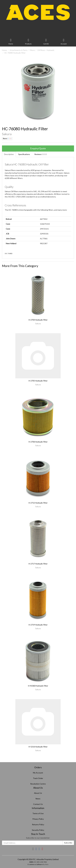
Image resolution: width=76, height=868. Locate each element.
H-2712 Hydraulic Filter (38, 503)
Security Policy (38, 830)
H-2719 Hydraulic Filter (38, 625)
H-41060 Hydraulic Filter (38, 686)
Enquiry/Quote (38, 148)
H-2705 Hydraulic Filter (38, 381)
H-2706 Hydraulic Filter (38, 442)
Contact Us (38, 804)
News (38, 799)
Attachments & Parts (19, 50)
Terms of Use (38, 813)
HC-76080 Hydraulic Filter (15, 53)
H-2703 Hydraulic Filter (38, 320)
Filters (32, 50)
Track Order (38, 778)
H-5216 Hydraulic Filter (38, 747)
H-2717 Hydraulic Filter (38, 564)
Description (9, 154)
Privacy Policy (38, 819)
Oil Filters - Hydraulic (46, 50)
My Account (38, 773)
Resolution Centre (38, 784)
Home (4, 50)
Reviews (41, 154)
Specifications (24, 154)
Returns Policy (38, 824)
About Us (38, 793)
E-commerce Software (35, 864)
